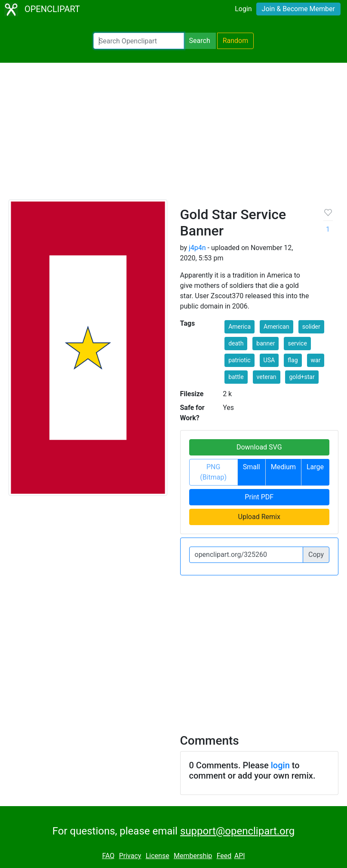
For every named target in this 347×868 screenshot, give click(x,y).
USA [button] (269, 360)
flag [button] (293, 360)
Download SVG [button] (259, 447)
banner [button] (266, 343)
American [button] (276, 327)
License (158, 856)
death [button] (236, 343)
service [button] (297, 343)
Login (243, 9)
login (280, 765)
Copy (316, 555)
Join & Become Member (298, 9)
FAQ (108, 856)
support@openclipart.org (237, 831)
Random (236, 41)
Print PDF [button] (259, 497)
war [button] (316, 360)
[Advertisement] (173, 135)
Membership (193, 856)
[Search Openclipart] (139, 41)
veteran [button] (267, 377)
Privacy (130, 856)
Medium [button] (283, 467)
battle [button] (236, 377)
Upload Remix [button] (259, 517)
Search (200, 41)
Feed (224, 856)
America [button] (240, 327)
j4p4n (197, 248)
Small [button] (252, 467)
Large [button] (315, 467)
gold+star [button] (302, 377)
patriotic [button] (240, 360)
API (240, 856)
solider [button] (311, 327)
